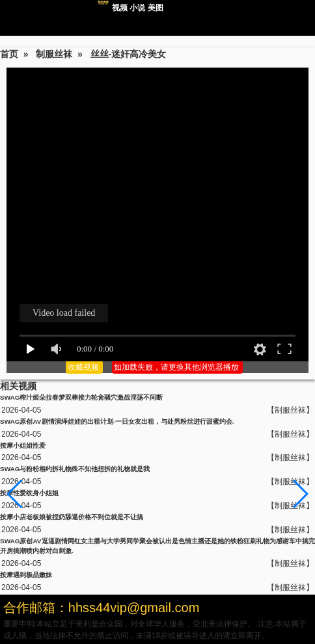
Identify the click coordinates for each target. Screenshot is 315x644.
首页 (9, 54)
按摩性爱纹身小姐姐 (29, 493)
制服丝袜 (54, 54)
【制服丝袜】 (290, 410)
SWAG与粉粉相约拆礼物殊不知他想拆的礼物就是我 (75, 469)
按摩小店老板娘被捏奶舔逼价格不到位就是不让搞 (72, 517)
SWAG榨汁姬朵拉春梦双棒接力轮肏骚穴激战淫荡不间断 (81, 397)
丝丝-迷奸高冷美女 (129, 54)
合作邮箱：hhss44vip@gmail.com (102, 608)
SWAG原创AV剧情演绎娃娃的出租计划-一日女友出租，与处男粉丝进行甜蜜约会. (117, 421)
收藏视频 (84, 367)
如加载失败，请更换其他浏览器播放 (177, 367)
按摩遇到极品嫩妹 (26, 575)
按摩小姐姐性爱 (23, 445)
